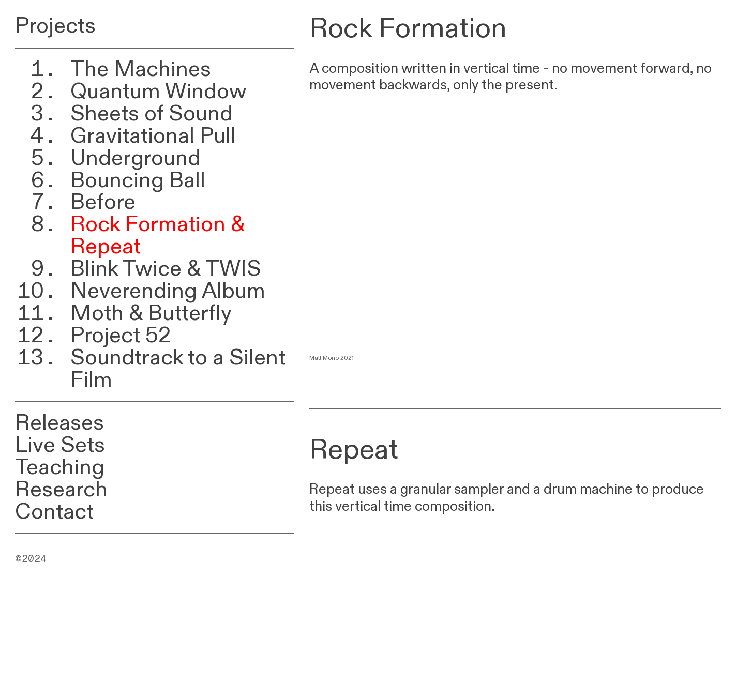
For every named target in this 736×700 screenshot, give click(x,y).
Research (61, 489)
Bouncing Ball (138, 180)
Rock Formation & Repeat (157, 235)
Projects (55, 26)
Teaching (60, 467)
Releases (59, 423)
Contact (54, 512)
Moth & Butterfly (151, 313)
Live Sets (60, 445)
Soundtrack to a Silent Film (178, 369)
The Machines (141, 69)
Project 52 (121, 335)
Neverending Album (168, 291)
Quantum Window (159, 91)
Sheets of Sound (152, 113)
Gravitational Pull (153, 136)
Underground (136, 158)
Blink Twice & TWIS (166, 269)
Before (103, 202)
